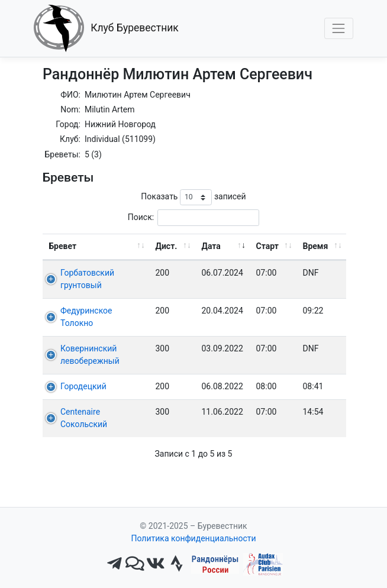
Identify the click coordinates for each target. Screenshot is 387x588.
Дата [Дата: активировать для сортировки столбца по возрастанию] (211, 246)
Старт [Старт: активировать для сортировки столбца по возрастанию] (267, 246)
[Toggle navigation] (339, 28)
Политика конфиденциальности (193, 538)
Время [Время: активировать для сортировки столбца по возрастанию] (316, 246)
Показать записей (193, 197)
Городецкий (83, 386)
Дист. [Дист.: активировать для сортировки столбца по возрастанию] (167, 246)
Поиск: (193, 217)
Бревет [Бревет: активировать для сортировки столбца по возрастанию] (63, 246)
